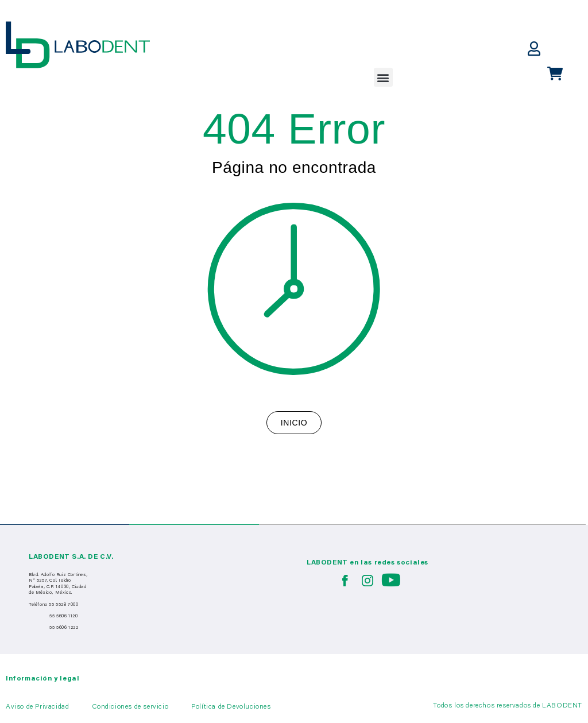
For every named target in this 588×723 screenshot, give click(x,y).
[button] (384, 77)
